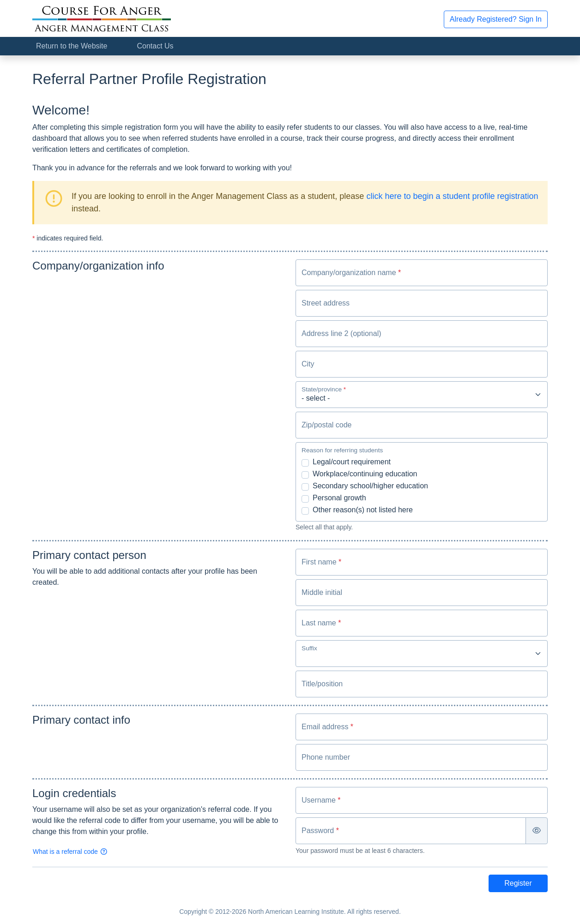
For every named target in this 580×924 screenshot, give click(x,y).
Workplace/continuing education (365, 474)
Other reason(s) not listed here (363, 510)
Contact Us (155, 46)
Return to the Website (72, 46)
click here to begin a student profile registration (452, 196)
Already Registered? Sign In (496, 19)
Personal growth (339, 498)
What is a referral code (70, 852)
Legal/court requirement (352, 462)
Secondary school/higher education (370, 486)
